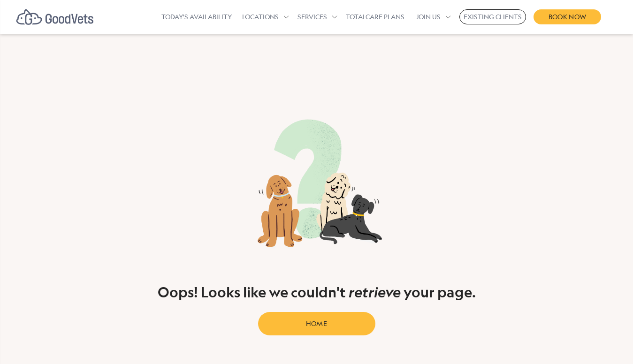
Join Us (428, 17)
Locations (260, 17)
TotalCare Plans (375, 17)
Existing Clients (493, 17)
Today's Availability (197, 17)
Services (312, 17)
